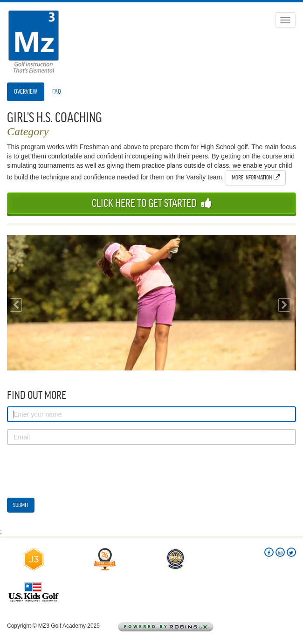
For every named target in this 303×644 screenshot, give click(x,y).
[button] (14, 303)
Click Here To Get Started (152, 203)
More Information (256, 177)
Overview (26, 92)
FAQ (57, 92)
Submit (21, 505)
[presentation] (78, 470)
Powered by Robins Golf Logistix (180, 627)
